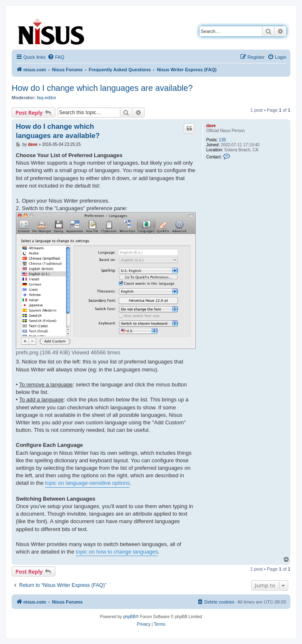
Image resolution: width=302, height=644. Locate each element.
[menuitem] (56, 57)
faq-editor (47, 98)
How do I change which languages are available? (102, 88)
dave (211, 126)
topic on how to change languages (117, 552)
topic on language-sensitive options (87, 483)
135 (223, 140)
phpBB (130, 617)
